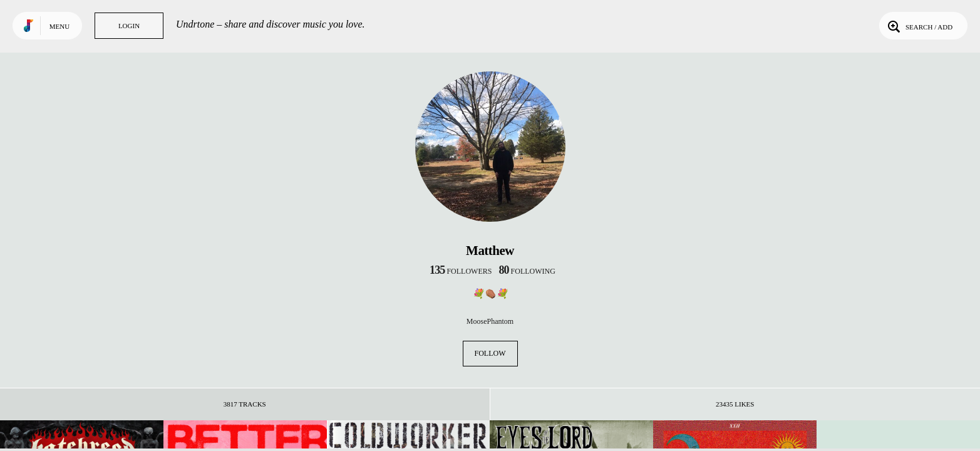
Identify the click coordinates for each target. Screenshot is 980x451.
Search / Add (919, 26)
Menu (59, 26)
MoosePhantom (490, 321)
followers (461, 271)
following (527, 271)
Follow (490, 353)
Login (129, 26)
